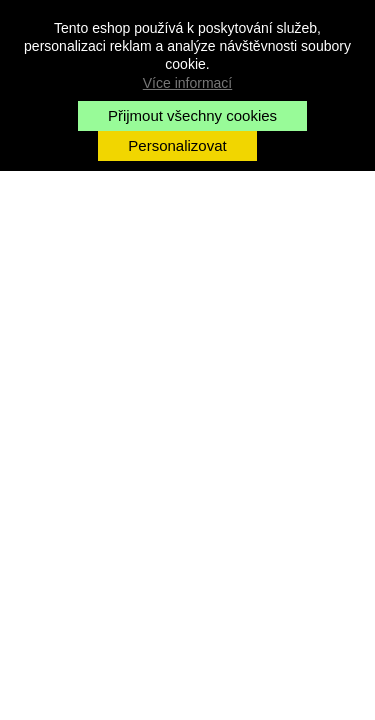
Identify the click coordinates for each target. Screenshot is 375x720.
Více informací (187, 83)
